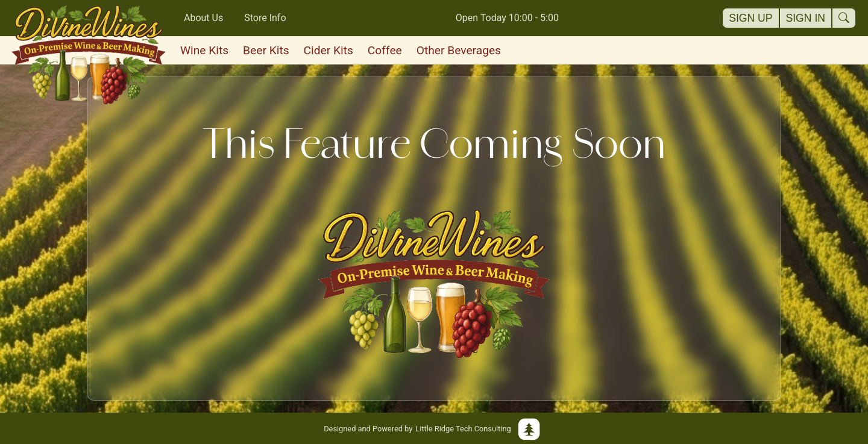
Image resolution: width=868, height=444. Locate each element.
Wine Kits (204, 50)
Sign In (806, 18)
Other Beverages (459, 50)
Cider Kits (329, 50)
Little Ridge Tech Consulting (434, 428)
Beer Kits (266, 50)
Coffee (385, 50)
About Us (203, 18)
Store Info (265, 18)
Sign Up (750, 18)
